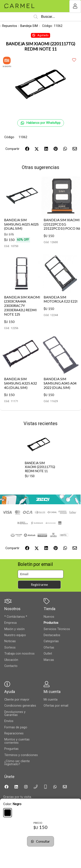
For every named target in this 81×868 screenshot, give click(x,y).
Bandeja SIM (29, 26)
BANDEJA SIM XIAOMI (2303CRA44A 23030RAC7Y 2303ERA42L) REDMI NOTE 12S (22, 306)
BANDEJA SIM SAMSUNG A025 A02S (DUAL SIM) (21, 224)
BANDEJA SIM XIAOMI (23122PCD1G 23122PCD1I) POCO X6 (62, 224)
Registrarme (39, 585)
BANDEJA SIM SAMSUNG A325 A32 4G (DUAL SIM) (21, 383)
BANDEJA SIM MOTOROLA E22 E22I (61, 299)
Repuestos (10, 26)
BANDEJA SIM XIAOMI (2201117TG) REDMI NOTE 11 (40, 467)
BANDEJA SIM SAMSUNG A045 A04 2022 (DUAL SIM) (60, 383)
